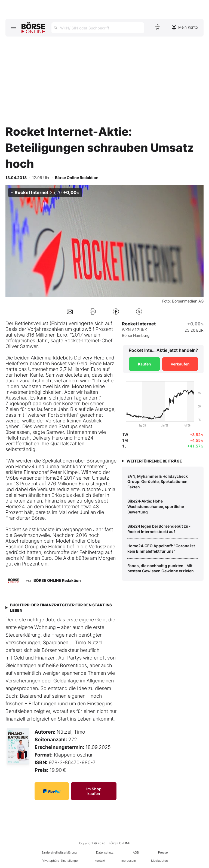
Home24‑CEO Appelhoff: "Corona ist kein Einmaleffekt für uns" (161, 548)
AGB (136, 852)
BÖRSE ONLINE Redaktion (57, 580)
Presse (163, 852)
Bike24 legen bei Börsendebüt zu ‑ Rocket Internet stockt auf (159, 529)
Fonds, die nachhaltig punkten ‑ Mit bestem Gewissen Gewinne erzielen (161, 568)
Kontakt (100, 861)
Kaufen (145, 364)
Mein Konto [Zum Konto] (185, 27)
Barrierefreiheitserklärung (59, 852)
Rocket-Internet (82, 341)
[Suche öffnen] (98, 28)
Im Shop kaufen (94, 791)
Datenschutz (105, 852)
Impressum (128, 861)
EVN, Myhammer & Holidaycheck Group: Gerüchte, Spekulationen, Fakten (158, 482)
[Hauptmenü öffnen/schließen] (13, 27)
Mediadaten (159, 861)
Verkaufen (180, 364)
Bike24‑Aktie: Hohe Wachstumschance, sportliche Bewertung (156, 506)
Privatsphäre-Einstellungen (60, 861)
